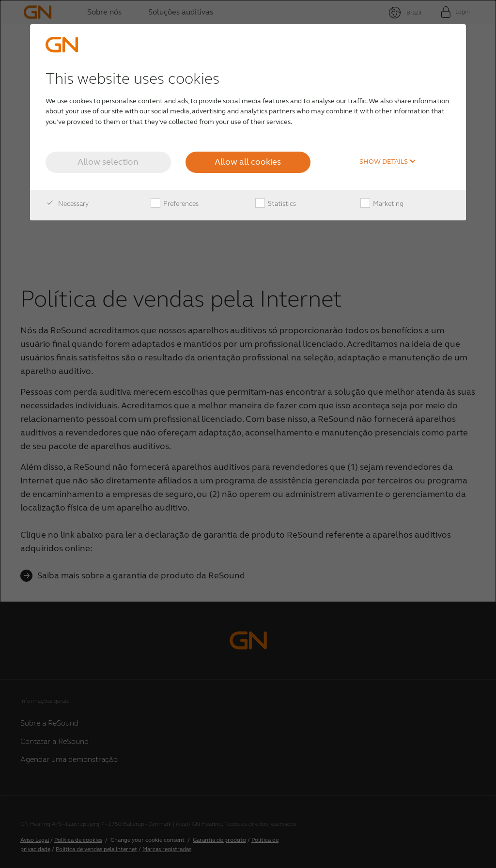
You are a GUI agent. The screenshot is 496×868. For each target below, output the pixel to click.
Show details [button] (388, 162)
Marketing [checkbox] (382, 204)
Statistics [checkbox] (276, 204)
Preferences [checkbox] (175, 204)
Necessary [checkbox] (67, 204)
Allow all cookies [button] (248, 162)
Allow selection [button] (108, 162)
